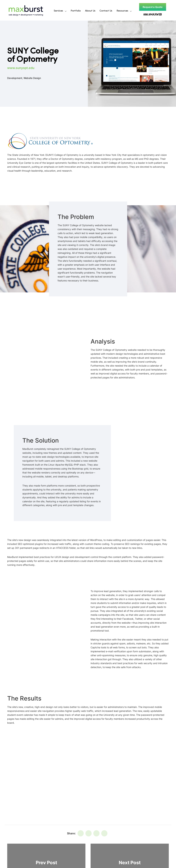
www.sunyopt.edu (21, 68)
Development (15, 78)
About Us (90, 11)
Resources (122, 11)
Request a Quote (152, 7)
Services (58, 11)
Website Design (32, 78)
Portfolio (76, 11)
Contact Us (106, 11)
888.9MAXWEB (152, 15)
